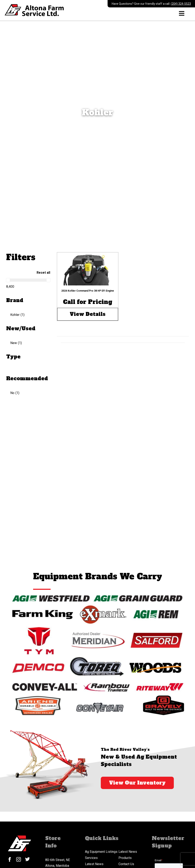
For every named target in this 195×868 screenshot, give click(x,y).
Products (125, 858)
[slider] (8, 280)
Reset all (43, 273)
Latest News (128, 852)
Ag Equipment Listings (101, 852)
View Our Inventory (137, 783)
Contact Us (126, 864)
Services (91, 858)
